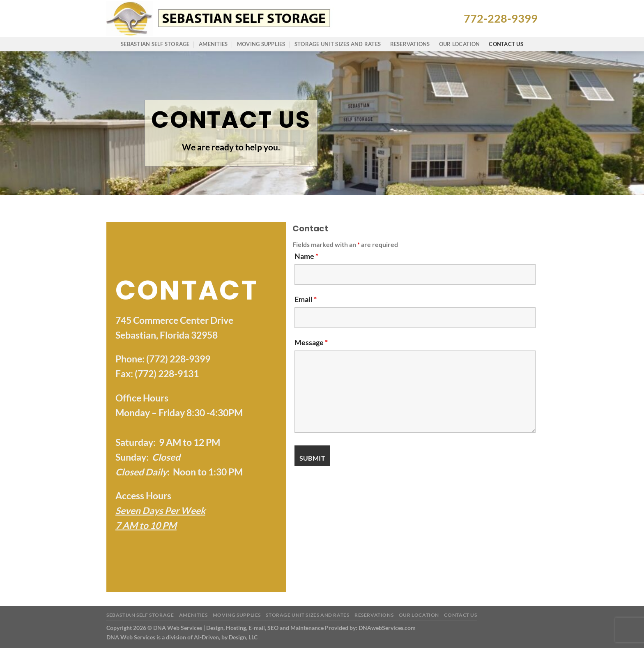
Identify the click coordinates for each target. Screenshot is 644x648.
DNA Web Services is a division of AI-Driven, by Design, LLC (182, 637)
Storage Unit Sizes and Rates (338, 44)
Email (306, 299)
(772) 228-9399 (178, 359)
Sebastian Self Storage (155, 44)
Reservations (410, 44)
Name (306, 256)
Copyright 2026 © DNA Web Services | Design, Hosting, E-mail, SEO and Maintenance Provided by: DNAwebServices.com (261, 628)
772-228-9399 (501, 18)
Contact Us (506, 44)
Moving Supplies (261, 44)
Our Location (459, 44)
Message (311, 342)
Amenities (213, 44)
